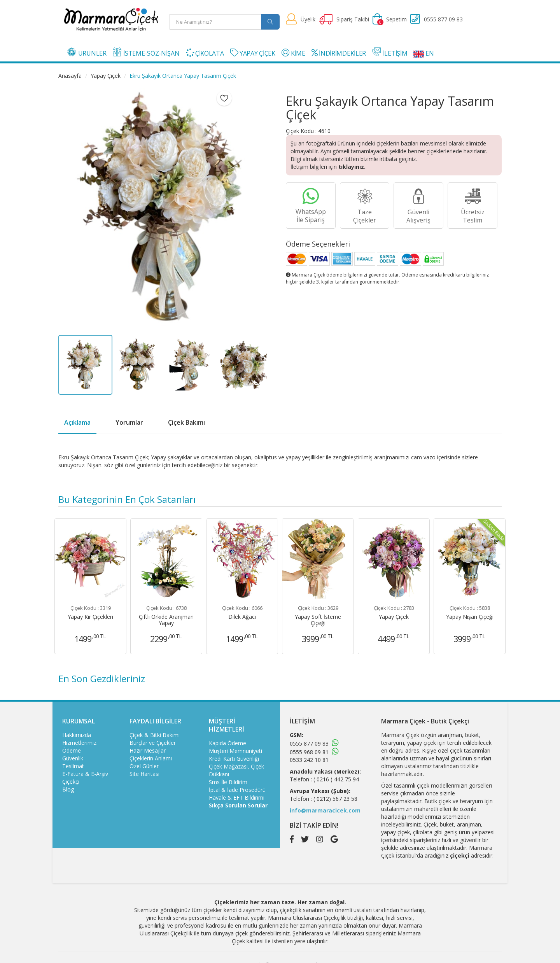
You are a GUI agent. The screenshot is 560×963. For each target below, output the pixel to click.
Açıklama (77, 422)
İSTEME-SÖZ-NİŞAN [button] (146, 53)
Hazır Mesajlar (148, 750)
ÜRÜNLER (87, 53)
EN (423, 53)
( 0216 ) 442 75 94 (336, 779)
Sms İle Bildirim (228, 782)
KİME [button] (293, 53)
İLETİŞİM (390, 53)
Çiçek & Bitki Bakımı (155, 735)
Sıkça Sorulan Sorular (238, 805)
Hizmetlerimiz (79, 743)
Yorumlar (129, 422)
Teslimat (73, 766)
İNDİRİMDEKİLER (339, 53)
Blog (68, 789)
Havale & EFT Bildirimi (237, 798)
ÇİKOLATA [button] (205, 53)
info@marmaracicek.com (325, 810)
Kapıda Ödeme (227, 743)
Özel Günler (144, 766)
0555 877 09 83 (309, 743)
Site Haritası (144, 774)
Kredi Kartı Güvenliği (234, 759)
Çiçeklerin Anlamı (151, 758)
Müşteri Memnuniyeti (235, 751)
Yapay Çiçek (106, 76)
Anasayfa (70, 76)
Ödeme (72, 750)
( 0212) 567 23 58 (335, 799)
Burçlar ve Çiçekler (153, 743)
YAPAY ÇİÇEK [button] (253, 53)
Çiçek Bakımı (186, 422)
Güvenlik (73, 758)
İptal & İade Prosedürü (237, 790)
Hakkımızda (77, 735)
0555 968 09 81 (309, 752)
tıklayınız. (352, 167)
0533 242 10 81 (309, 760)
